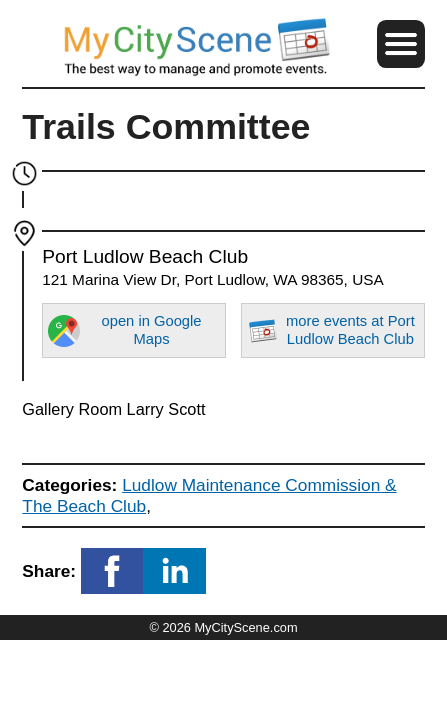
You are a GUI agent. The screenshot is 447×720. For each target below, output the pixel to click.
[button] (401, 44)
